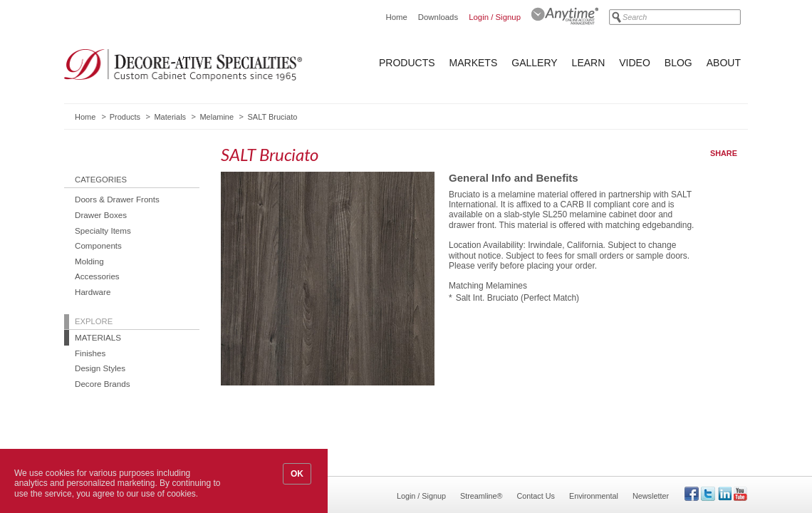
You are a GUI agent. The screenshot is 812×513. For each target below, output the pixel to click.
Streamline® (482, 496)
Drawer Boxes (101, 215)
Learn (589, 63)
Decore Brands (103, 384)
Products (407, 63)
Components (98, 245)
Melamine (217, 117)
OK (297, 474)
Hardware (93, 292)
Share (724, 153)
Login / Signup (495, 17)
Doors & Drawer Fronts (117, 199)
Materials (170, 117)
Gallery (534, 63)
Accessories (97, 276)
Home (396, 17)
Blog (678, 63)
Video (635, 63)
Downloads (438, 17)
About (724, 63)
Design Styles (100, 368)
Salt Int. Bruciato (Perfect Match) (517, 298)
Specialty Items (103, 230)
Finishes (90, 353)
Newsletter (651, 496)
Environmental (594, 496)
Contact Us (536, 496)
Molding (89, 261)
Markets (474, 63)
